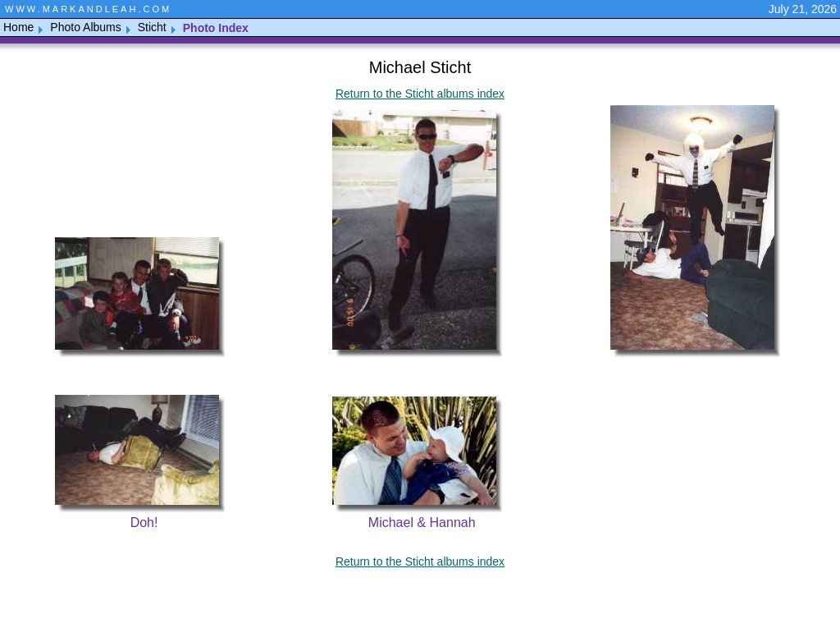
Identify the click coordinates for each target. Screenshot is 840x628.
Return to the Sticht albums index (420, 94)
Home (18, 27)
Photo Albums (85, 27)
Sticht (152, 27)
